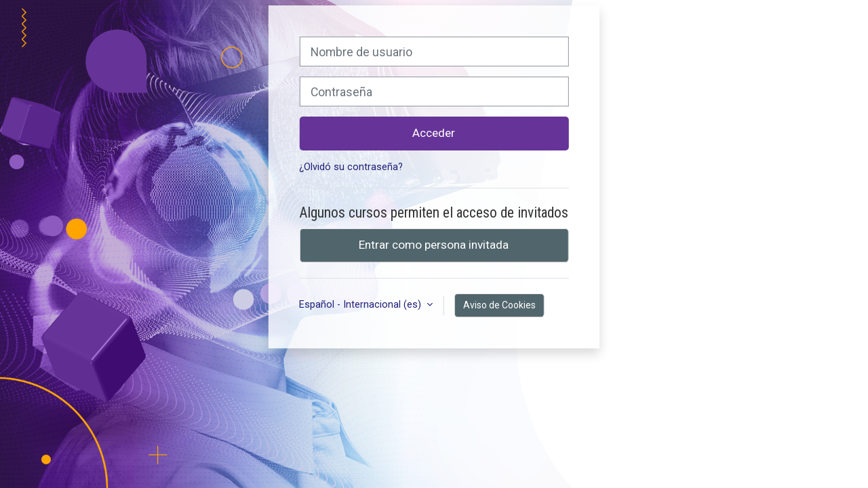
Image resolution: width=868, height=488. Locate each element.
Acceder (434, 133)
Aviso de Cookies (499, 305)
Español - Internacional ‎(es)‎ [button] (361, 305)
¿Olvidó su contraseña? (351, 167)
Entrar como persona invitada (434, 245)
